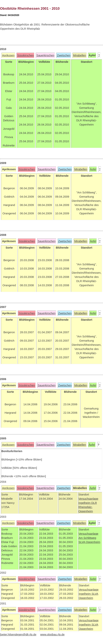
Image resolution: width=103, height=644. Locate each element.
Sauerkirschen (45, 55)
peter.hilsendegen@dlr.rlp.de (19, 634)
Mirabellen (80, 55)
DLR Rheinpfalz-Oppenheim (88, 507)
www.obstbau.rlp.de (52, 634)
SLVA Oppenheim (89, 542)
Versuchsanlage (88, 499)
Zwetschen (64, 55)
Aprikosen (8, 55)
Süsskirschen (25, 55)
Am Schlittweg (87, 538)
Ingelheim (85, 503)
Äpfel (93, 169)
